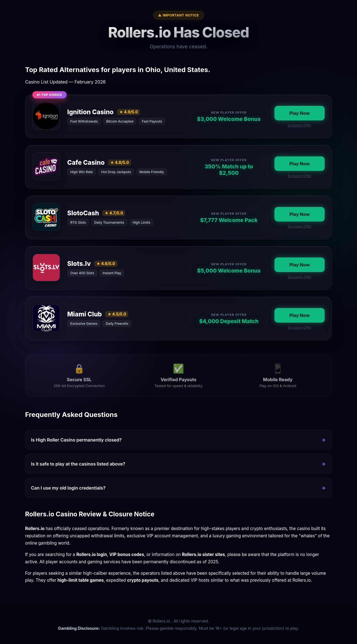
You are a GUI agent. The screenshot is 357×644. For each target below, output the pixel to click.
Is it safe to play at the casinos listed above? (78, 464)
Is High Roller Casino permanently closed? (76, 440)
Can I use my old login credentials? (68, 488)
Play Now (299, 113)
